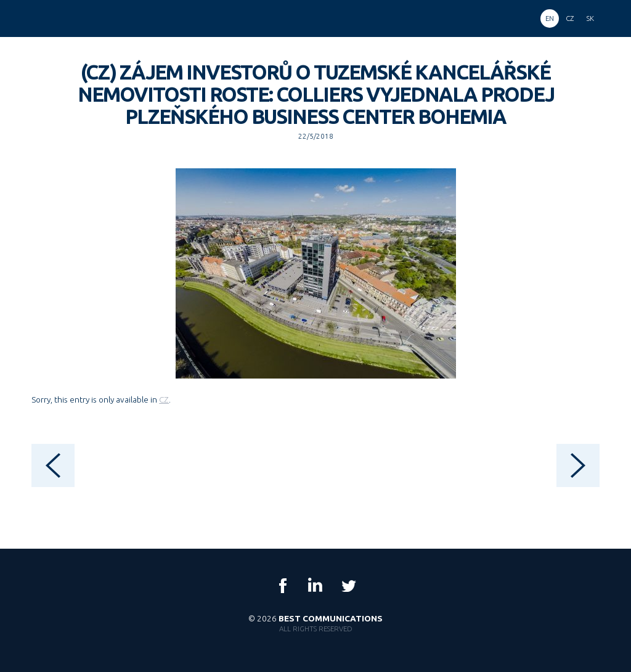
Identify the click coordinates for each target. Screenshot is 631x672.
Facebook (283, 586)
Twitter (348, 586)
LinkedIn (315, 586)
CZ (164, 400)
